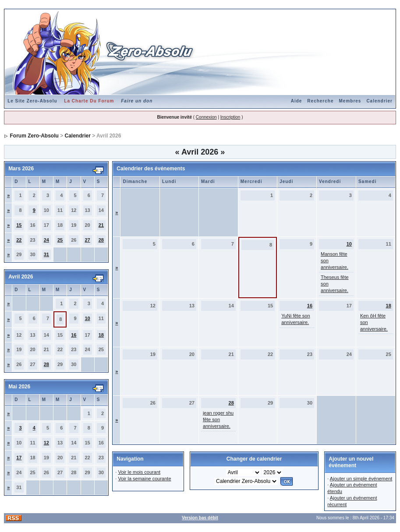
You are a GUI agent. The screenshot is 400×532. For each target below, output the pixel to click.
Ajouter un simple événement (361, 479)
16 (74, 335)
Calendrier (379, 101)
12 (46, 443)
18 (101, 335)
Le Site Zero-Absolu (32, 101)
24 (46, 240)
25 (60, 240)
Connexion (206, 117)
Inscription (230, 117)
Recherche (320, 101)
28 (101, 240)
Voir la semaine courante (144, 479)
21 (101, 225)
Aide (297, 101)
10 (88, 318)
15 (19, 225)
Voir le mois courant (139, 472)
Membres (350, 101)
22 (19, 240)
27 (88, 240)
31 (46, 254)
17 (19, 458)
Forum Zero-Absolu (34, 136)
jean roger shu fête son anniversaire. (218, 419)
